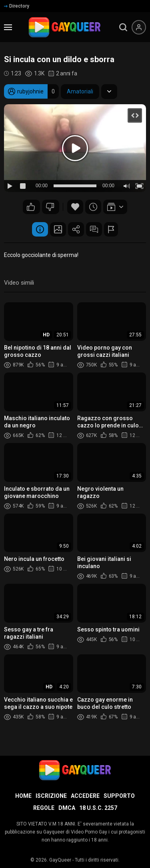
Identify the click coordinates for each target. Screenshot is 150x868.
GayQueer (60, 860)
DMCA (67, 808)
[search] (123, 27)
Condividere (76, 229)
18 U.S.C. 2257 (98, 808)
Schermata (58, 229)
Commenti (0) (94, 229)
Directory (17, 6)
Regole (44, 808)
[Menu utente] (139, 27)
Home (23, 796)
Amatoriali (80, 91)
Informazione (40, 229)
